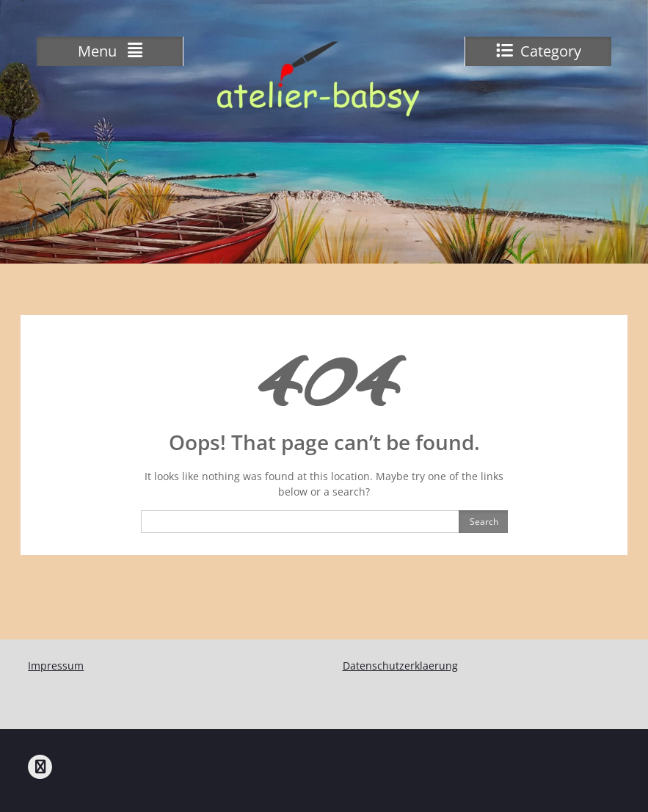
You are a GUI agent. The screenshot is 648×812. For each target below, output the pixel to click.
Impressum (56, 666)
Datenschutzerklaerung (400, 666)
